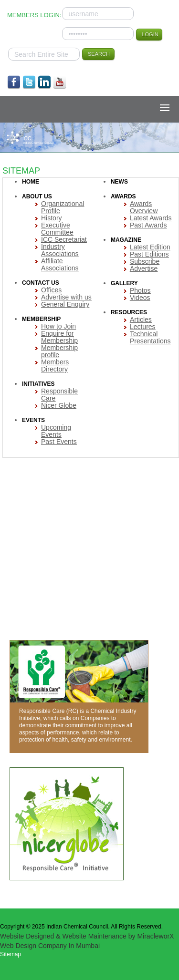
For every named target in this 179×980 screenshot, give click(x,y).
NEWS (119, 182)
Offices (51, 290)
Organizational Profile (63, 207)
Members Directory (55, 366)
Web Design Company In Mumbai (50, 946)
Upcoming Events (56, 431)
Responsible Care (59, 395)
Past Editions (149, 254)
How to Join (58, 326)
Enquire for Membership (59, 337)
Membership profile (59, 351)
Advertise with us (66, 297)
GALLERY (124, 283)
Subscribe (145, 261)
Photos (140, 290)
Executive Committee (57, 229)
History (52, 218)
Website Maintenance (94, 936)
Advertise (144, 268)
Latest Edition (150, 247)
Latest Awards (151, 218)
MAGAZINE (126, 240)
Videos (140, 298)
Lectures (143, 327)
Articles (141, 320)
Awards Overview (144, 207)
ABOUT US (37, 196)
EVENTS (33, 420)
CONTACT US (41, 283)
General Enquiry (65, 304)
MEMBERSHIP (41, 319)
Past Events (59, 442)
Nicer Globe (59, 405)
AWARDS (123, 196)
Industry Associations (60, 250)
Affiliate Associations (60, 264)
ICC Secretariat (64, 239)
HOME (31, 182)
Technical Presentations (150, 337)
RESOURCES (129, 312)
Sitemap (11, 954)
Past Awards (148, 225)
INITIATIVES (38, 384)
